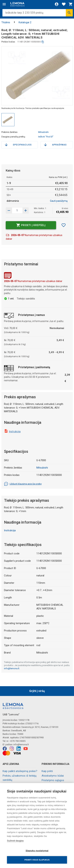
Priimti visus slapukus (37, 860)
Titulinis (6, 22)
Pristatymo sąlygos (53, 780)
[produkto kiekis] (17, 210)
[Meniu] (4, 4)
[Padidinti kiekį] (9, 210)
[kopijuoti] (43, 42)
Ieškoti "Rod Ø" (46, 137)
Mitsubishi (43, 132)
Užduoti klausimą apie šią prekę (23, 484)
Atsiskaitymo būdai (53, 776)
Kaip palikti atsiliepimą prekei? (20, 771)
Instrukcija (15, 431)
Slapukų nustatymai (37, 851)
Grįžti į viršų (37, 691)
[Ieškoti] (69, 13)
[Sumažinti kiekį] (26, 210)
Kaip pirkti (47, 771)
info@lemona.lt (12, 668)
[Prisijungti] (57, 4)
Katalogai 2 (25, 22)
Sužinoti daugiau (15, 841)
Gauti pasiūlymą (59, 201)
